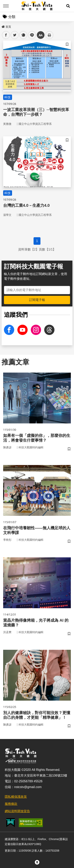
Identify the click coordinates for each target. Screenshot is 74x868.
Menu (6, 6)
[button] (68, 6)
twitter (15, 35)
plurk (23, 35)
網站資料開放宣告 (17, 811)
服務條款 (11, 804)
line (31, 35)
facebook (6, 35)
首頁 (6, 27)
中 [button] (41, 35)
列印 (49, 35)
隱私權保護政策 (16, 797)
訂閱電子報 (37, 300)
